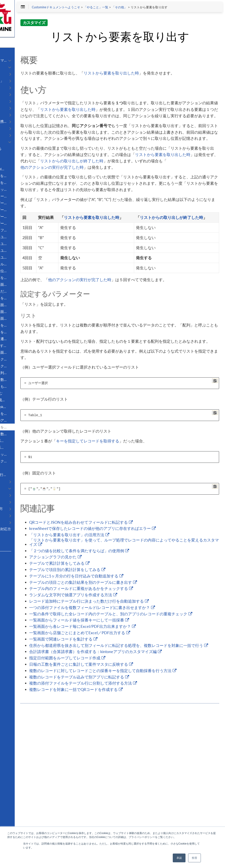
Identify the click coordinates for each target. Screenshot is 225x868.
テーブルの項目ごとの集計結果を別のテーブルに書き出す (143, 710)
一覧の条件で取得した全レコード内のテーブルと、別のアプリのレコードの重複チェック (148, 746)
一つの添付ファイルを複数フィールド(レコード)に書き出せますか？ (149, 736)
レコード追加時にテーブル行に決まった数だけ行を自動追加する (148, 729)
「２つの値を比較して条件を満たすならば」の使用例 (139, 678)
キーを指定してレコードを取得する (147, 565)
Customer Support (16, 567)
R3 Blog (10, 573)
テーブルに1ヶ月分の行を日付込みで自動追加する (136, 703)
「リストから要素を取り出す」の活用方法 (129, 662)
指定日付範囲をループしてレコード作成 (127, 798)
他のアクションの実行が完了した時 (127, 225)
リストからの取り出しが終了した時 (131, 219)
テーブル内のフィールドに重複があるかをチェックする (141, 716)
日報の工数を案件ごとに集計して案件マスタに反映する (141, 805)
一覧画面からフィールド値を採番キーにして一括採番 (139, 754)
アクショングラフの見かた (115, 685)
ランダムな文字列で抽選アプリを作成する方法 (133, 722)
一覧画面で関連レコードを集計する (123, 773)
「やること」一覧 (155, 9)
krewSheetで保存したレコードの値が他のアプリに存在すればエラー (149, 654)
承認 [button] (179, 858)
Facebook (11, 579)
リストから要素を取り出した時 (171, 93)
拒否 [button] (194, 858)
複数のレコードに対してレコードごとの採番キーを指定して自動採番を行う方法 (148, 812)
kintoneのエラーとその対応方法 (29, 531)
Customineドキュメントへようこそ (115, 9)
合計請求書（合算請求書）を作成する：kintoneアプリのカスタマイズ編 (148, 790)
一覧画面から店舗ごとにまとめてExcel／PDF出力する (139, 767)
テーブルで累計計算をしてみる (119, 691)
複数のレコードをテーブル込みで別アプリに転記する (139, 821)
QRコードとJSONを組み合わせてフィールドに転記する (140, 646)
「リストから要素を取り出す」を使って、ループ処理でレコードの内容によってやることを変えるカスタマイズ (148, 670)
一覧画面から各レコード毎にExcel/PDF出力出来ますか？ (142, 760)
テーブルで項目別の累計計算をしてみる (127, 697)
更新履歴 (11, 538)
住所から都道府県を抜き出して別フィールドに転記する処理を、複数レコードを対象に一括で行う (148, 780)
